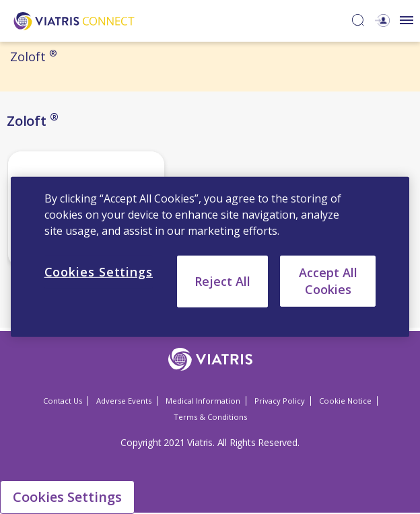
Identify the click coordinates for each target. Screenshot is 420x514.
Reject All (222, 281)
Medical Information (203, 401)
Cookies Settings (67, 497)
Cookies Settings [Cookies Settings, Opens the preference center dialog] (99, 272)
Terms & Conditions (210, 417)
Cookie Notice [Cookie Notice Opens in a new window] (345, 401)
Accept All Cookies (328, 281)
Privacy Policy (280, 401)
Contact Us (63, 401)
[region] (210, 257)
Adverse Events (124, 401)
